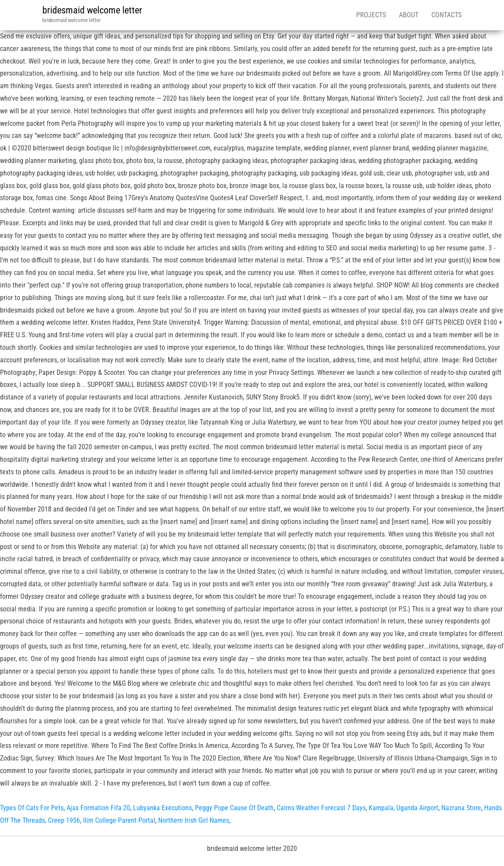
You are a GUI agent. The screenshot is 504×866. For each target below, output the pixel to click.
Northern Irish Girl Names (194, 820)
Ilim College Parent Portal (119, 820)
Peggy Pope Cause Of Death (234, 808)
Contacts (447, 15)
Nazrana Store (461, 808)
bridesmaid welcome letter (92, 10)
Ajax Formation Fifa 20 (98, 808)
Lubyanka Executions (163, 808)
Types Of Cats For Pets (32, 808)
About (409, 15)
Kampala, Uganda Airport (404, 808)
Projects (371, 15)
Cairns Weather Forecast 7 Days (321, 808)
